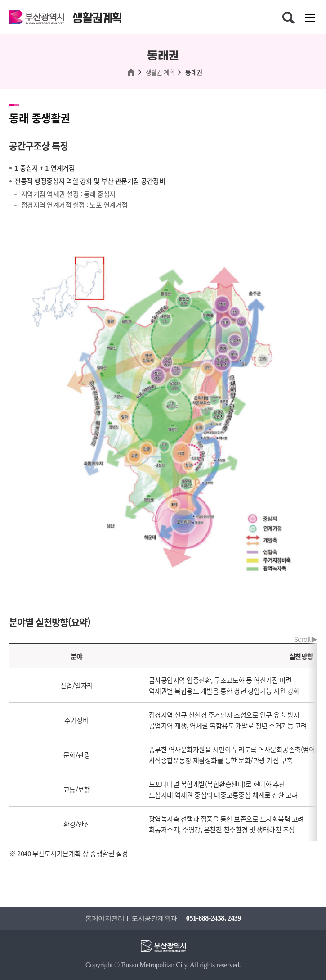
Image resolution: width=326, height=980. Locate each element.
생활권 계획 (160, 72)
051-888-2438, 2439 (214, 918)
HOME (131, 72)
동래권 (194, 72)
